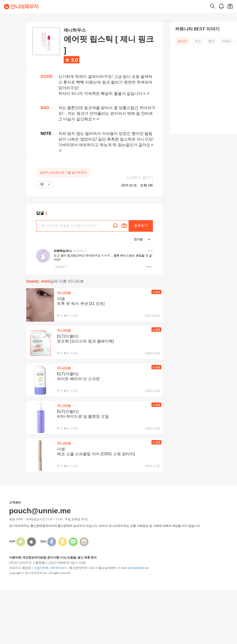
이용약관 (15, 558)
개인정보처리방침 (34, 558)
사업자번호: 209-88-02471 (50, 568)
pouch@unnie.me (138, 568)
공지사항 (53, 558)
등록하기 (141, 226)
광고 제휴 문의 (87, 558)
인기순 (142, 239)
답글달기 (61, 267)
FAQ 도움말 (68, 558)
